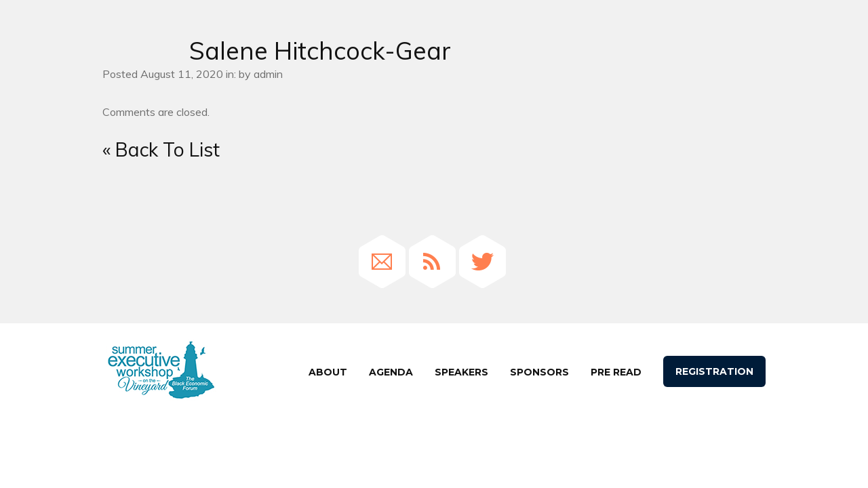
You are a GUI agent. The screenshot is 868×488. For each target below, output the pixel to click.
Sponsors (539, 372)
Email (382, 262)
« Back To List (161, 149)
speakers (461, 372)
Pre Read (616, 372)
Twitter (482, 262)
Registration (714, 371)
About (328, 372)
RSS (432, 262)
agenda (391, 372)
